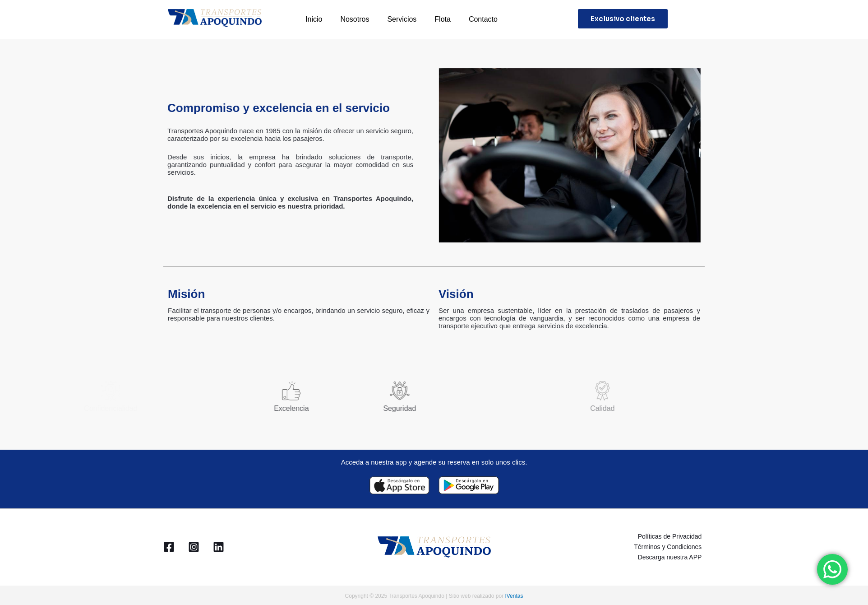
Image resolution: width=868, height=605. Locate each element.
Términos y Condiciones (671, 545)
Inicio (314, 19)
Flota (443, 19)
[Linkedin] (219, 546)
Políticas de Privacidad (673, 536)
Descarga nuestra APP (673, 555)
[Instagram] (194, 546)
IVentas (514, 594)
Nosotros (355, 19)
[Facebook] (169, 546)
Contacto (483, 19)
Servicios (402, 19)
